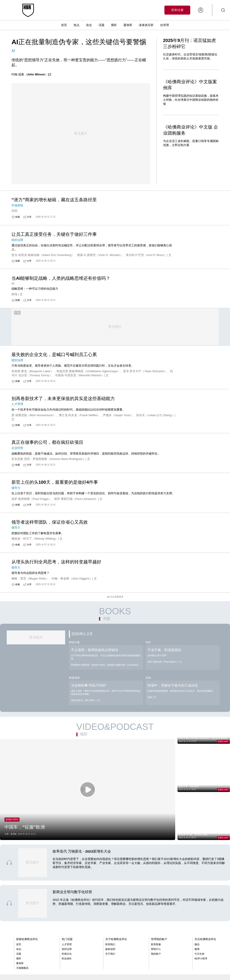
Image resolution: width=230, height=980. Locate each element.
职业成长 (67, 937)
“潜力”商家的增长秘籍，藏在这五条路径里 (54, 177)
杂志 (89, 25)
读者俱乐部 (146, 25)
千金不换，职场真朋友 (164, 630)
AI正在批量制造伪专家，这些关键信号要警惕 (79, 42)
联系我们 (110, 923)
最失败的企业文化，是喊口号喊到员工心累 (54, 334)
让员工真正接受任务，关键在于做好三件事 (54, 212)
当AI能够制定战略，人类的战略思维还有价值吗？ (61, 256)
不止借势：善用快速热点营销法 (95, 630)
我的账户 (156, 932)
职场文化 (67, 932)
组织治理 (67, 927)
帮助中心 (156, 927)
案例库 (128, 25)
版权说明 (110, 927)
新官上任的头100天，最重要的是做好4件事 (55, 462)
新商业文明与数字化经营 (72, 870)
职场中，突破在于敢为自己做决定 (173, 665)
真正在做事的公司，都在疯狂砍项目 (47, 422)
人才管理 (67, 923)
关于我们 (110, 932)
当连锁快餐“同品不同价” (89, 665)
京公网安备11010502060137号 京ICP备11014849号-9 (66, 963)
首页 (64, 25)
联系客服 (156, 923)
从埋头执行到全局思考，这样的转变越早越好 (56, 542)
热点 (77, 25)
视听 (114, 25)
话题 (102, 25)
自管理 (165, 25)
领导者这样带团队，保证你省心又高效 (50, 502)
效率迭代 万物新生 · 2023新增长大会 (82, 829)
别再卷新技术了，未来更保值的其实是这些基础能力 (63, 378)
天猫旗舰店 (22, 946)
